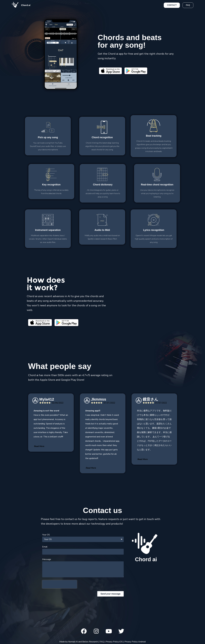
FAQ (102, 642)
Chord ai (26, 5)
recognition (71, 137)
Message (47, 559)
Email (45, 547)
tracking (122, 136)
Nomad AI (73, 642)
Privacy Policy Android (135, 642)
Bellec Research (90, 642)
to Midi (71, 230)
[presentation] (60, 584)
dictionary (134, 185)
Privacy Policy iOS (114, 642)
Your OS (46, 535)
